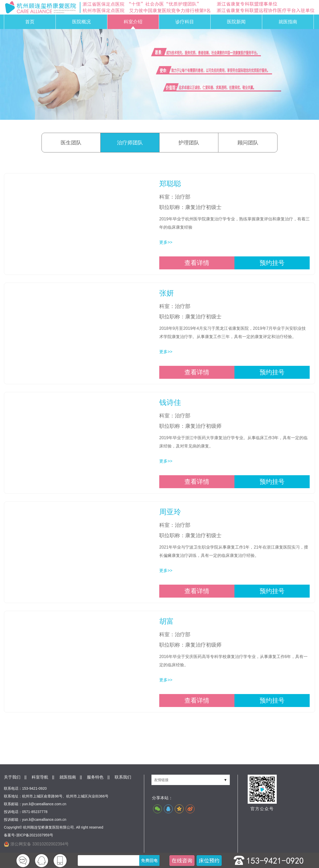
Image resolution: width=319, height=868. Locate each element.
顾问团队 (248, 143)
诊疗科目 (185, 22)
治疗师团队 (130, 143)
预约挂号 (272, 263)
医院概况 (81, 22)
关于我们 (12, 777)
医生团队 (71, 143)
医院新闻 (236, 22)
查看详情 (197, 263)
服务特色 (95, 777)
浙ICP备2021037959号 (35, 835)
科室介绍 (133, 22)
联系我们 (123, 777)
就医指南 (288, 22)
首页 (30, 22)
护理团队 (189, 143)
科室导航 (40, 777)
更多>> (166, 242)
